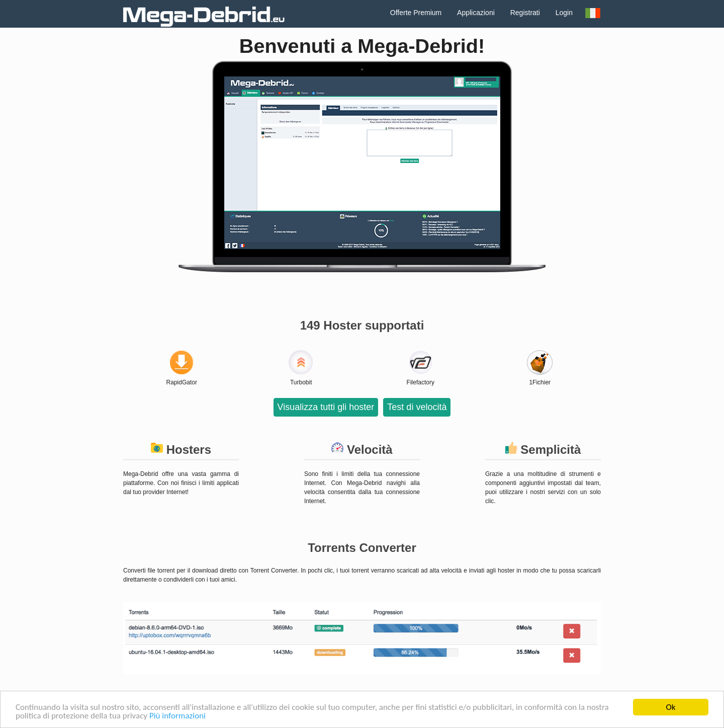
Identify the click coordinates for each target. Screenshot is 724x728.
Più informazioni (177, 716)
